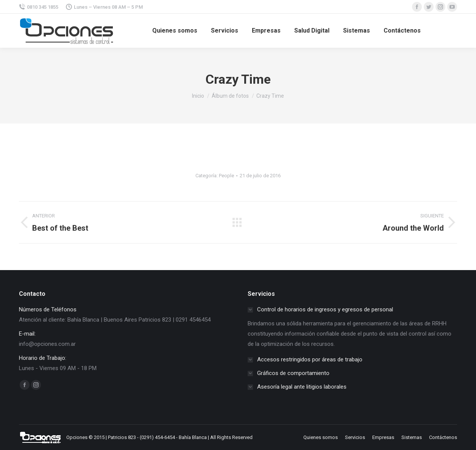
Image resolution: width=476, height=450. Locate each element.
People (226, 176)
